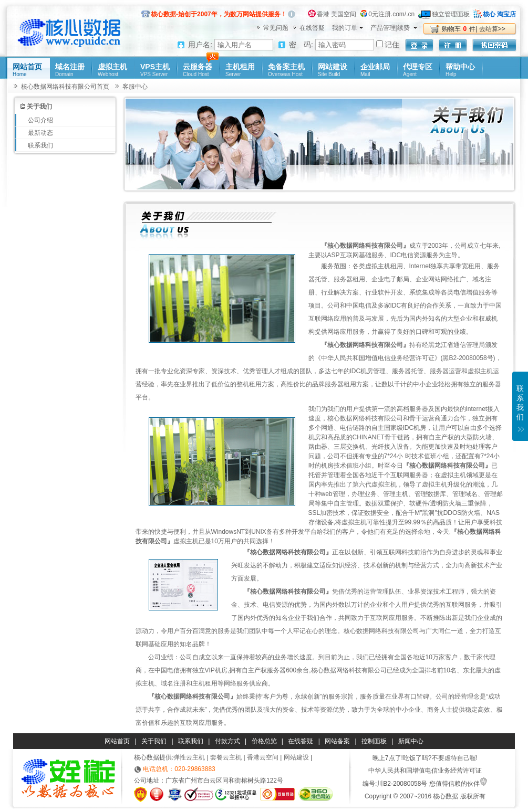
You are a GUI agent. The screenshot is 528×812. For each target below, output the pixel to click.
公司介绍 (40, 120)
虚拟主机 (112, 71)
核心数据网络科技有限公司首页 (65, 87)
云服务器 (198, 71)
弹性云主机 (189, 757)
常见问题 (276, 28)
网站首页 (27, 71)
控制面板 (374, 741)
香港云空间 (263, 757)
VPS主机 (155, 71)
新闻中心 (411, 741)
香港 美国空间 (337, 14)
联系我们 (40, 145)
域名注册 (70, 71)
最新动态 (40, 133)
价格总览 (264, 741)
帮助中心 (460, 71)
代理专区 (418, 71)
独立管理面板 (451, 14)
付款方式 (227, 741)
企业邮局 (375, 71)
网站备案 (337, 741)
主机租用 (240, 71)
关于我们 (154, 741)
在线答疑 (312, 28)
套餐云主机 (226, 757)
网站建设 (333, 71)
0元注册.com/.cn (391, 14)
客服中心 (135, 87)
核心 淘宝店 (499, 14)
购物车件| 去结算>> (474, 29)
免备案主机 (286, 71)
